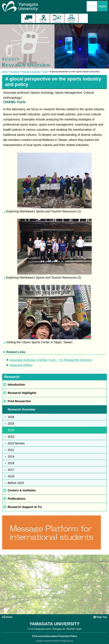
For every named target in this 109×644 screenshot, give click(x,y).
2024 (45, 72)
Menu (83, 18)
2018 (11, 463)
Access (43, 18)
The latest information (28, 18)
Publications (16, 499)
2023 (11, 437)
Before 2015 (16, 483)
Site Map (71, 18)
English (103, 6)
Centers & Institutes (22, 490)
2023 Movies (16, 443)
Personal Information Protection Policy (56, 636)
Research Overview (31, 72)
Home (5, 72)
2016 (11, 476)
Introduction (16, 385)
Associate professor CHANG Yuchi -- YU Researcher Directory (51, 360)
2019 (11, 457)
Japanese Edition (21, 365)
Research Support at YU (25, 507)
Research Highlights (22, 393)
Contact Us (57, 18)
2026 (11, 417)
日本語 (92, 6)
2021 (11, 450)
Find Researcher (19, 401)
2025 (11, 424)
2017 (11, 470)
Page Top (102, 617)
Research (15, 72)
